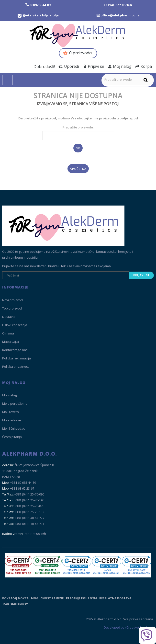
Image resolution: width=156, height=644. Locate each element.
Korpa (144, 66)
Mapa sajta (11, 342)
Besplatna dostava (115, 598)
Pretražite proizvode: (78, 127)
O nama (8, 333)
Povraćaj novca (15, 598)
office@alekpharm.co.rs (120, 15)
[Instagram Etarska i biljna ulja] (38, 15)
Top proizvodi (12, 308)
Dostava (8, 317)
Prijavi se (94, 66)
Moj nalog (120, 66)
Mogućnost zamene (47, 598)
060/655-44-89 (40, 5)
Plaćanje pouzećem (81, 598)
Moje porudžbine (15, 403)
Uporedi (69, 66)
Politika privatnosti (16, 367)
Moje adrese (12, 420)
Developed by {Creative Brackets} (129, 627)
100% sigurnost (15, 604)
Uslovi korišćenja (15, 325)
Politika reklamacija (17, 358)
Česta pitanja (12, 437)
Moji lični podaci (14, 428)
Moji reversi (11, 412)
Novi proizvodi (13, 300)
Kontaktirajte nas (15, 350)
